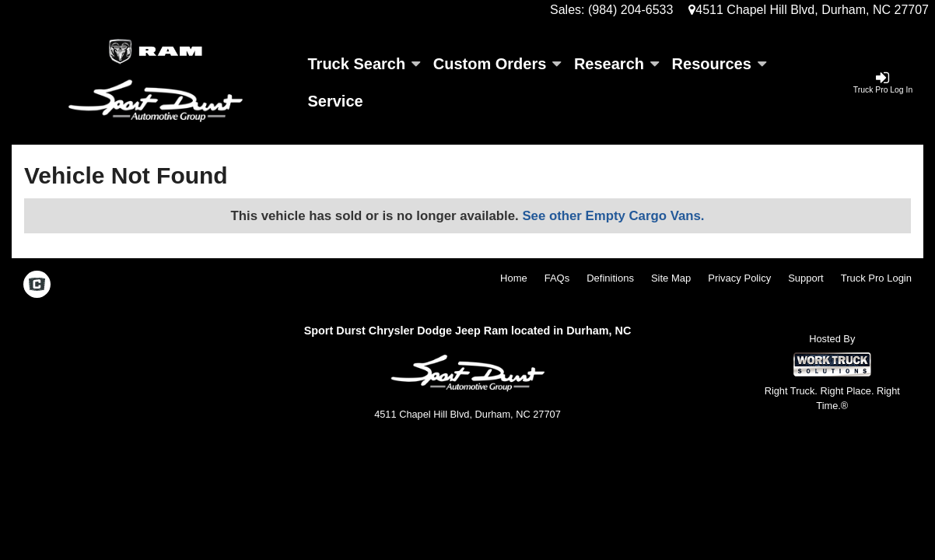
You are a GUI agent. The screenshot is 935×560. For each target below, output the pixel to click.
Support (806, 278)
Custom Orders (497, 64)
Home (514, 278)
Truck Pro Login (876, 278)
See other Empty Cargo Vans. (613, 216)
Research (616, 64)
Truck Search (364, 64)
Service (336, 101)
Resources (719, 64)
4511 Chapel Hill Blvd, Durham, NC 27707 (809, 10)
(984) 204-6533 (630, 10)
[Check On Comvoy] (37, 285)
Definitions (610, 278)
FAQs (557, 278)
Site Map (671, 278)
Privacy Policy (739, 278)
